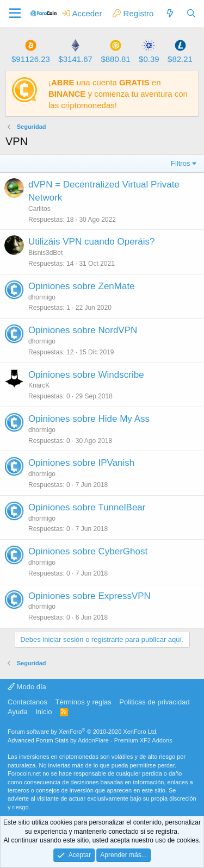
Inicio (44, 712)
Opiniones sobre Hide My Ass (89, 419)
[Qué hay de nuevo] (169, 13)
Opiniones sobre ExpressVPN (89, 596)
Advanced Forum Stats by (90, 740)
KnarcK (39, 385)
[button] (15, 14)
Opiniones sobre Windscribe (86, 375)
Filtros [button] (180, 163)
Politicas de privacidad (154, 702)
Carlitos (39, 209)
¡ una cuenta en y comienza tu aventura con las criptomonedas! (118, 94)
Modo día (27, 687)
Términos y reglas (84, 702)
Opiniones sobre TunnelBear (87, 507)
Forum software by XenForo (83, 732)
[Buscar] (191, 13)
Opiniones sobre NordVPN (83, 330)
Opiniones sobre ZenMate (82, 286)
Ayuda (18, 712)
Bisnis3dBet (45, 253)
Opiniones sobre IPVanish (81, 463)
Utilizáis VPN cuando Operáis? (91, 242)
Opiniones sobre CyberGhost (88, 551)
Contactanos (27, 702)
